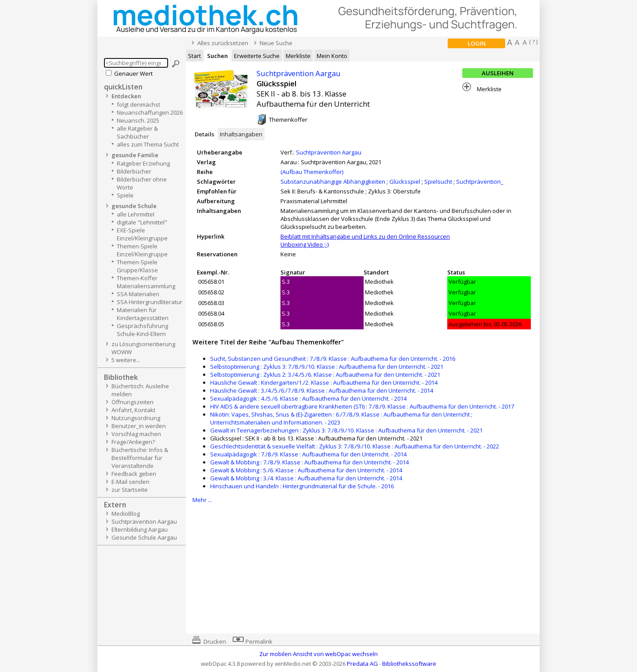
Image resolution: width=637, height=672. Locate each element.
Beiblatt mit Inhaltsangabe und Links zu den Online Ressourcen (365, 236)
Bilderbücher (134, 171)
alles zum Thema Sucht (148, 144)
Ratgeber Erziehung (143, 163)
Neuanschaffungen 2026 (150, 112)
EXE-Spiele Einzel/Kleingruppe (142, 234)
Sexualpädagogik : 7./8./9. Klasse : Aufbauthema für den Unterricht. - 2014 (308, 454)
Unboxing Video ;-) (305, 244)
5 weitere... (126, 360)
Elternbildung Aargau (140, 529)
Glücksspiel (405, 182)
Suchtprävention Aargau (144, 521)
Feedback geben (134, 474)
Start (194, 56)
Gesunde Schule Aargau (144, 537)
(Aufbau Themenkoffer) (312, 172)
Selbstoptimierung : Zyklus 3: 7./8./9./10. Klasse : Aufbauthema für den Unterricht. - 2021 (327, 367)
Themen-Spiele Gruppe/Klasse (137, 266)
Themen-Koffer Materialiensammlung (146, 282)
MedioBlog (126, 514)
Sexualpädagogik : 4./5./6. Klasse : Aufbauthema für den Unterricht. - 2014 (308, 398)
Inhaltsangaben (241, 134)
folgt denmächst (138, 104)
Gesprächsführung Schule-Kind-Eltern (142, 330)
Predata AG (362, 664)
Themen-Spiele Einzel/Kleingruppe (142, 250)
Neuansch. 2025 (138, 120)
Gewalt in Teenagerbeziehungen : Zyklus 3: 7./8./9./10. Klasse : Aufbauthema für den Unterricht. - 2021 (346, 430)
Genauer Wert (133, 73)
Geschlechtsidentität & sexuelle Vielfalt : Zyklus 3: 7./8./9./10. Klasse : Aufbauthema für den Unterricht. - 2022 (355, 446)
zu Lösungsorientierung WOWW (143, 348)
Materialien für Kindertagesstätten (143, 314)
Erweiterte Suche (257, 56)
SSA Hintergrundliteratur (150, 302)
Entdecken (126, 96)
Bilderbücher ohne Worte (142, 183)
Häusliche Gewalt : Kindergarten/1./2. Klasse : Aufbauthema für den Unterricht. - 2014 (324, 382)
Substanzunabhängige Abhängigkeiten (333, 182)
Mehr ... (202, 500)
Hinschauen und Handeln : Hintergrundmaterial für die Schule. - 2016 (302, 486)
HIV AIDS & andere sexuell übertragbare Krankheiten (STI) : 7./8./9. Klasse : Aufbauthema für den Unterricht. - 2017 (362, 406)
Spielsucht (438, 182)
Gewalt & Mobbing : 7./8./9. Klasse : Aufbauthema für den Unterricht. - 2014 (309, 462)
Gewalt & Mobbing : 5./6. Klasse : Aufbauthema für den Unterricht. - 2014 (306, 470)
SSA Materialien (138, 294)
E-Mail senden (130, 482)
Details (204, 134)
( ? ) (533, 42)
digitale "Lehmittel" (142, 222)
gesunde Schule (134, 206)
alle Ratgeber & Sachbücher (137, 132)
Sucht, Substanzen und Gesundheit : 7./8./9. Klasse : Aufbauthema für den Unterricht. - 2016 (333, 359)
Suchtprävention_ (480, 182)
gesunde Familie (135, 155)
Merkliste (298, 56)
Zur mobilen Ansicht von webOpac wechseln (318, 654)
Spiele (125, 195)
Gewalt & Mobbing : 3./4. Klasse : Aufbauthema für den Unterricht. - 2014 (306, 478)
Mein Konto (332, 56)
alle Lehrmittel (136, 214)
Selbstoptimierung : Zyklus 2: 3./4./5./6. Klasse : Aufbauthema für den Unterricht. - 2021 (325, 375)
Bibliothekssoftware (409, 664)
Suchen (217, 56)
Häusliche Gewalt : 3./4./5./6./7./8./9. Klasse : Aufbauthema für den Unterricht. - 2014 (322, 390)
